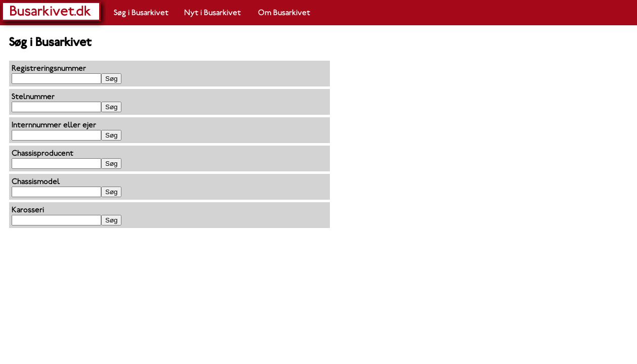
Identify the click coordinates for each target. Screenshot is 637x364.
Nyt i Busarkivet (213, 13)
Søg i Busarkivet (141, 13)
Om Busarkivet (284, 13)
